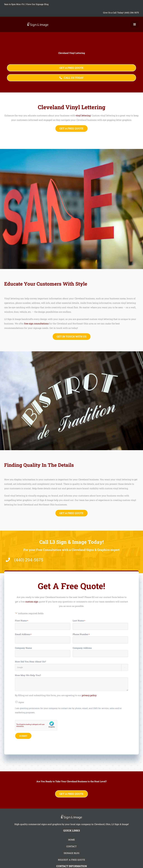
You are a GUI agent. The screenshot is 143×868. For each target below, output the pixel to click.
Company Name (23, 648)
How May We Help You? (28, 675)
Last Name (79, 621)
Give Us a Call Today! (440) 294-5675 (121, 13)
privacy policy (89, 695)
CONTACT (71, 846)
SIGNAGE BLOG (72, 853)
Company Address (82, 648)
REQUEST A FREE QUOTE (71, 860)
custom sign (32, 602)
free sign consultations (36, 323)
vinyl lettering (83, 115)
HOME (71, 840)
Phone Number (81, 634)
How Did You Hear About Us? (30, 662)
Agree (21, 702)
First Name (22, 621)
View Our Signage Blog (37, 4)
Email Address (23, 634)
